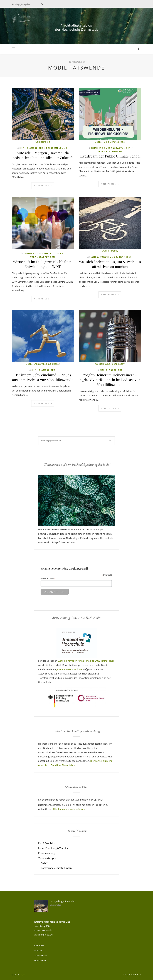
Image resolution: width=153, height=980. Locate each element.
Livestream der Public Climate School (110, 156)
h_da (23, 975)
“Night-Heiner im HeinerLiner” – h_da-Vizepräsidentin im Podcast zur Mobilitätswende (110, 380)
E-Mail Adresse (48, 578)
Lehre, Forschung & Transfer (111, 257)
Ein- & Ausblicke (32, 148)
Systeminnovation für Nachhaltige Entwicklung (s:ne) (86, 661)
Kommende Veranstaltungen (111, 148)
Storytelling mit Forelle (62, 901)
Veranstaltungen (110, 151)
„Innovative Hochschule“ (69, 669)
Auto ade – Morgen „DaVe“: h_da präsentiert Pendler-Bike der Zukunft (43, 155)
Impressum (40, 961)
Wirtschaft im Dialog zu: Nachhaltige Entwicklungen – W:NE (43, 264)
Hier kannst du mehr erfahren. (69, 809)
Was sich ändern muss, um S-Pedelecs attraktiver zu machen (110, 264)
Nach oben (132, 975)
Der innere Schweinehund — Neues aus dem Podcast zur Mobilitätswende (43, 377)
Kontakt (38, 951)
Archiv (44, 863)
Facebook (39, 945)
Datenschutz (40, 956)
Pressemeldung (57, 148)
